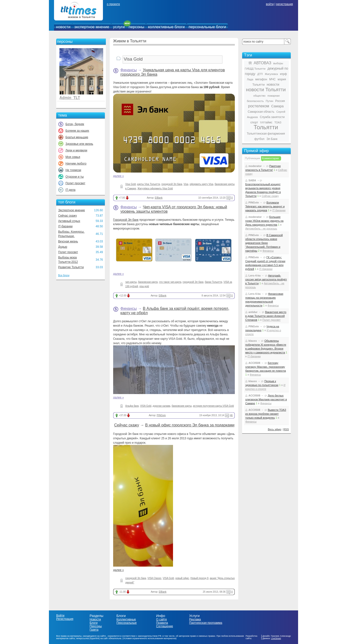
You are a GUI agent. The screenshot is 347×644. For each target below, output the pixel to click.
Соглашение (164, 626)
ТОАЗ (278, 122)
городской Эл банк (172, 184)
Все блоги (64, 275)
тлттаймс (266, 122)
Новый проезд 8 (199, 578)
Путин (269, 101)
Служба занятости (272, 117)
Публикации (253, 158)
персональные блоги (207, 27)
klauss (253, 341)
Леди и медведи (76, 150)
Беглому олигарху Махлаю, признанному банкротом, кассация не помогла (266, 367)
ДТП (260, 74)
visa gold (144, 286)
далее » (119, 176)
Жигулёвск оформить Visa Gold (155, 189)
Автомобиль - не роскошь (261, 229)
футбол (259, 139)
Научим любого (76, 164)
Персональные (127, 623)
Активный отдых (69, 221)
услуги (119, 27)
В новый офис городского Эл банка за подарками (190, 425)
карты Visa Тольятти (149, 184)
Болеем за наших (77, 131)
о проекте (113, 4)
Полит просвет (75, 183)
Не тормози (73, 170)
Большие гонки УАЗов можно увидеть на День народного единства (264, 221)
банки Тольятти (214, 282)
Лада (250, 79)
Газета (94, 630)
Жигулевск (271, 74)
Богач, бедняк (75, 124)
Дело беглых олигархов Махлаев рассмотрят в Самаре (266, 399)
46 (231, 415)
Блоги (94, 623)
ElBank (159, 198)
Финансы (129, 70)
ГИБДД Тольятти (255, 69)
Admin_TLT (70, 98)
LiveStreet (276, 638)
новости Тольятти (266, 90)
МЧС (272, 79)
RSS (286, 429)
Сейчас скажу (68, 216)
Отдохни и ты (75, 177)
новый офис (182, 578)
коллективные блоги (166, 27)
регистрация (284, 4)
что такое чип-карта (170, 282)
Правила (162, 623)
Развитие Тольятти (71, 267)
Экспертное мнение (72, 210)
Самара (277, 106)
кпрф (283, 74)
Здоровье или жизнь (79, 144)
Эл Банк (272, 139)
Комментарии (270, 158)
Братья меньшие (77, 137)
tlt (250, 63)
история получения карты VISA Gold (213, 406)
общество (259, 96)
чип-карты (131, 282)
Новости (95, 619)
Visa (186, 184)
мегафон (261, 79)
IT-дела (70, 190)
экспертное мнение (92, 27)
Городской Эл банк (126, 220)
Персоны (96, 626)
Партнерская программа (206, 623)
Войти (60, 616)
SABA (252, 180)
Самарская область (261, 112)
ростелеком (259, 106)
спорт (254, 122)
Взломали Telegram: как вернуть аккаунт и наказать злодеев (265, 206)
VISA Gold (146, 406)
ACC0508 (254, 363)
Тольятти (266, 127)
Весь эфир (275, 429)
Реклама (195, 619)
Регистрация (65, 619)
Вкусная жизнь (68, 241)
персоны (137, 27)
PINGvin (161, 415)
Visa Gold (131, 184)
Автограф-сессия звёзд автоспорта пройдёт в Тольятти (266, 279)
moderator (255, 166)
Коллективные (126, 619)
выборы (278, 63)
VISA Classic (154, 578)
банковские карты (182, 406)
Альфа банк (132, 406)
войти (270, 4)
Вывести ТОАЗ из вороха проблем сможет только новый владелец (266, 414)
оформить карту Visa (201, 184)
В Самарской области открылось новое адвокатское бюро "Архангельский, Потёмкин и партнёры (264, 243)
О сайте (161, 619)
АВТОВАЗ (263, 63)
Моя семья (73, 157)
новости (63, 27)
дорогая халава (161, 406)
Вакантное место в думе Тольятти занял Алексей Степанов (266, 316)
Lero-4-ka (255, 276)
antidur (253, 312)
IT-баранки (65, 226)
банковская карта (148, 282)
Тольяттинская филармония (266, 134)
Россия (280, 101)
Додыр (63, 247)
